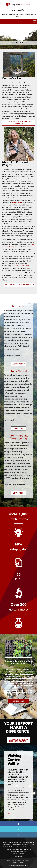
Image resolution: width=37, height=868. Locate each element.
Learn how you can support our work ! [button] (18, 740)
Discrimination (12, 860)
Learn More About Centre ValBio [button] (19, 123)
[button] (18, 22)
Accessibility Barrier (18, 862)
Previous (3, 665)
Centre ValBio (19, 10)
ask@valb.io (18, 856)
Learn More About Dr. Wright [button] (19, 285)
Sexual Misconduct (23, 860)
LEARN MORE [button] (18, 364)
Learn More (16, 701)
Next (34, 665)
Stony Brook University (21, 865)
